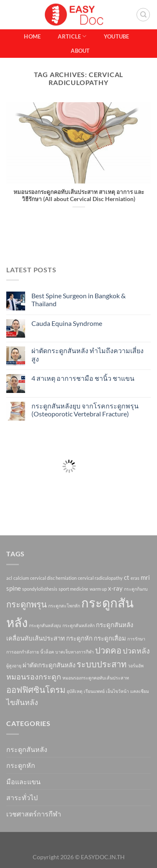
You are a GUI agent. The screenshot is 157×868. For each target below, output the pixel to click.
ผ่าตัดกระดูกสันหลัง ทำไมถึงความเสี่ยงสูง (88, 354)
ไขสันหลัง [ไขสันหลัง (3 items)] (22, 702)
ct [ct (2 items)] (127, 577)
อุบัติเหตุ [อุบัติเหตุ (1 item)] (75, 691)
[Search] (143, 15)
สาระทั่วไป (22, 797)
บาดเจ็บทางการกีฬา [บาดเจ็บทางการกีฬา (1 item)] (75, 652)
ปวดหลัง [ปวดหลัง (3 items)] (136, 651)
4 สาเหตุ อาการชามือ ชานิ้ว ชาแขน (83, 378)
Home (32, 36)
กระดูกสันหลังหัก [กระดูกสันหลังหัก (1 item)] (78, 625)
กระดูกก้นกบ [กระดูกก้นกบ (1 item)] (136, 589)
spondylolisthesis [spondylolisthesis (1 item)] (40, 589)
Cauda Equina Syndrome (67, 323)
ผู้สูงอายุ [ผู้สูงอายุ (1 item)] (14, 665)
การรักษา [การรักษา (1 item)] (136, 639)
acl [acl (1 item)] (9, 578)
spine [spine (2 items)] (14, 588)
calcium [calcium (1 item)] (21, 578)
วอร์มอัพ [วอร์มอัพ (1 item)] (136, 665)
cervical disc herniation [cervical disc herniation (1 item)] (53, 578)
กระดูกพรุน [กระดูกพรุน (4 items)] (27, 604)
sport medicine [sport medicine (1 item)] (73, 589)
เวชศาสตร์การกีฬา (34, 814)
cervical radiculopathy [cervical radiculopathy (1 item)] (100, 578)
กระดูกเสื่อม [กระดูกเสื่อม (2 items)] (110, 638)
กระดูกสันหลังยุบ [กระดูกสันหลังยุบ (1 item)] (45, 625)
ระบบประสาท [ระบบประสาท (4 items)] (102, 664)
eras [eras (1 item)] (135, 578)
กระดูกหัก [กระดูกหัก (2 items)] (79, 638)
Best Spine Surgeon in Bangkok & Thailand (78, 300)
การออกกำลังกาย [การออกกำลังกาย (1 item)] (23, 652)
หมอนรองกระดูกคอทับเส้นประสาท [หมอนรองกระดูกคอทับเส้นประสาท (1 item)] (96, 678)
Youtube (117, 36)
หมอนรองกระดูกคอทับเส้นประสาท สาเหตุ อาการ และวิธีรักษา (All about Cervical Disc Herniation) (79, 196)
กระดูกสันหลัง (27, 749)
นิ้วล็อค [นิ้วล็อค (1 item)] (47, 652)
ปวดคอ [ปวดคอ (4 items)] (108, 650)
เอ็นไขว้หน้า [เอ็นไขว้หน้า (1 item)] (117, 691)
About (80, 51)
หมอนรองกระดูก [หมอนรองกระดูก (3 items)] (34, 677)
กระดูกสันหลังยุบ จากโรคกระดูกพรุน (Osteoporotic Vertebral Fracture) (85, 410)
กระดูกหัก (21, 765)
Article (72, 36)
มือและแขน (23, 781)
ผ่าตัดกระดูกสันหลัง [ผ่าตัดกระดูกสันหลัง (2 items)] (49, 665)
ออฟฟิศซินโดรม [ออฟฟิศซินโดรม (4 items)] (36, 690)
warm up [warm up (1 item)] (98, 589)
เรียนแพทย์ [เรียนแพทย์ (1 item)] (94, 691)
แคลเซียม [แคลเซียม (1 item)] (140, 691)
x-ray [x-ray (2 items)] (115, 588)
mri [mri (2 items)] (145, 577)
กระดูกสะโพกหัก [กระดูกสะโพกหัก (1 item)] (64, 606)
